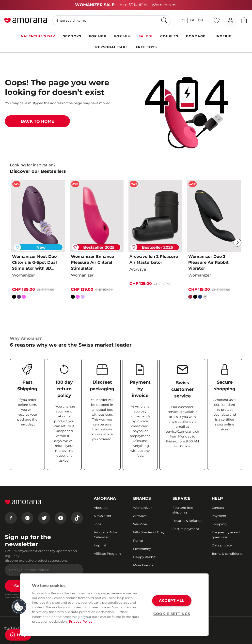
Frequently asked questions (226, 535)
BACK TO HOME (38, 121)
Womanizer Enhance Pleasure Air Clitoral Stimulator (92, 262)
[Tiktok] (77, 518)
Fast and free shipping (183, 510)
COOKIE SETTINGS (172, 614)
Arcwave (140, 516)
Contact (218, 508)
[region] (114, 605)
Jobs (97, 524)
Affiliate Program (107, 554)
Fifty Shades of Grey (149, 532)
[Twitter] (44, 518)
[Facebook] (11, 518)
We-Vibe (140, 524)
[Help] (18, 635)
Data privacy (222, 545)
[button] (19, 607)
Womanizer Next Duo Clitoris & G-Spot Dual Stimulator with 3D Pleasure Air (34, 263)
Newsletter (102, 516)
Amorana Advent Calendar (107, 535)
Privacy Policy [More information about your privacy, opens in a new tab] (81, 622)
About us (101, 508)
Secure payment (186, 529)
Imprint (100, 545)
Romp (138, 541)
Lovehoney (142, 549)
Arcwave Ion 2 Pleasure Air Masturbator (154, 259)
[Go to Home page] (26, 20)
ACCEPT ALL (172, 601)
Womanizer (142, 508)
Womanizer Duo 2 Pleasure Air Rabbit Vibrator (208, 262)
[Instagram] (27, 518)
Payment (219, 516)
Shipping (219, 524)
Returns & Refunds (187, 521)
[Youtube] (61, 518)
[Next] (237, 243)
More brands (143, 565)
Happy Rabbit (144, 557)
